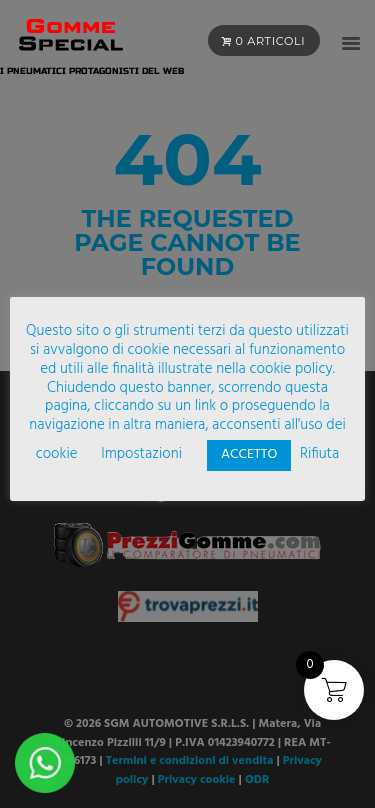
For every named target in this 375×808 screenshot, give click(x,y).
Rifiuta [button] (319, 454)
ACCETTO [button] (249, 454)
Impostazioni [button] (141, 454)
